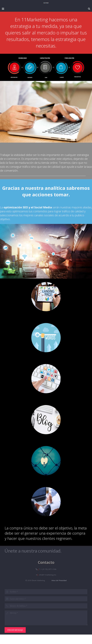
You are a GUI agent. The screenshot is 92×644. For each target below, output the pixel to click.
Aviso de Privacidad (59, 580)
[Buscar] (89, 9)
